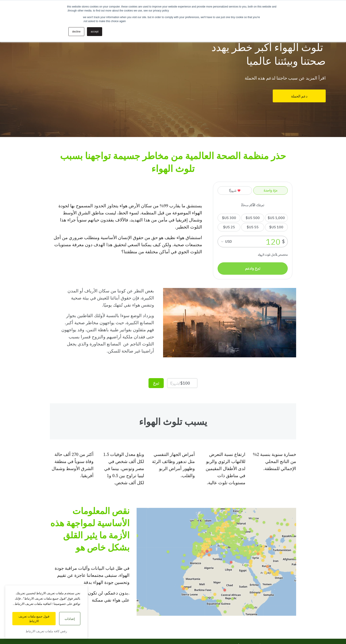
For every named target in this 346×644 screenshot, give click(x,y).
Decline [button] (76, 32)
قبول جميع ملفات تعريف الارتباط (34, 619)
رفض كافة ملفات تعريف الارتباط (46, 631)
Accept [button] (95, 32)
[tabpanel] (173, 69)
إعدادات (70, 619)
